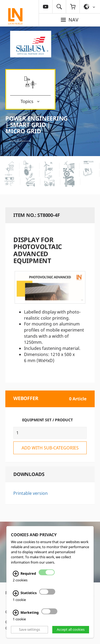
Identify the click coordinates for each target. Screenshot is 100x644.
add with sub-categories (50, 448)
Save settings (29, 629)
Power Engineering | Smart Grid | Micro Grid (37, 124)
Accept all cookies (71, 629)
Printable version (31, 493)
